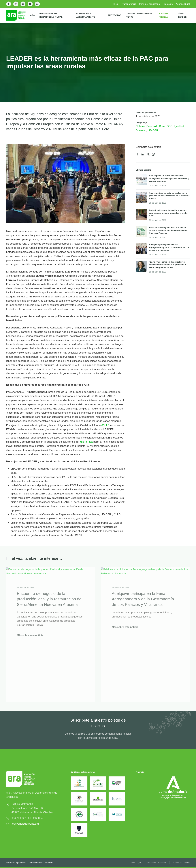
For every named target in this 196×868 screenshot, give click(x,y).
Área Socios (182, 15)
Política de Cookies (181, 863)
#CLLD (105, 425)
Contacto (168, 4)
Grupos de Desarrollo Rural (140, 15)
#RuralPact (86, 442)
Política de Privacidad (157, 863)
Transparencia (129, 4)
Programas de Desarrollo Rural (51, 15)
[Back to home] (18, 15)
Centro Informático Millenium (40, 863)
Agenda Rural (183, 4)
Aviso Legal (136, 863)
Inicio (116, 4)
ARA (32, 15)
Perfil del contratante (150, 4)
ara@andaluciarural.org (25, 824)
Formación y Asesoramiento (86, 15)
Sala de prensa (164, 15)
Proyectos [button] (115, 15)
